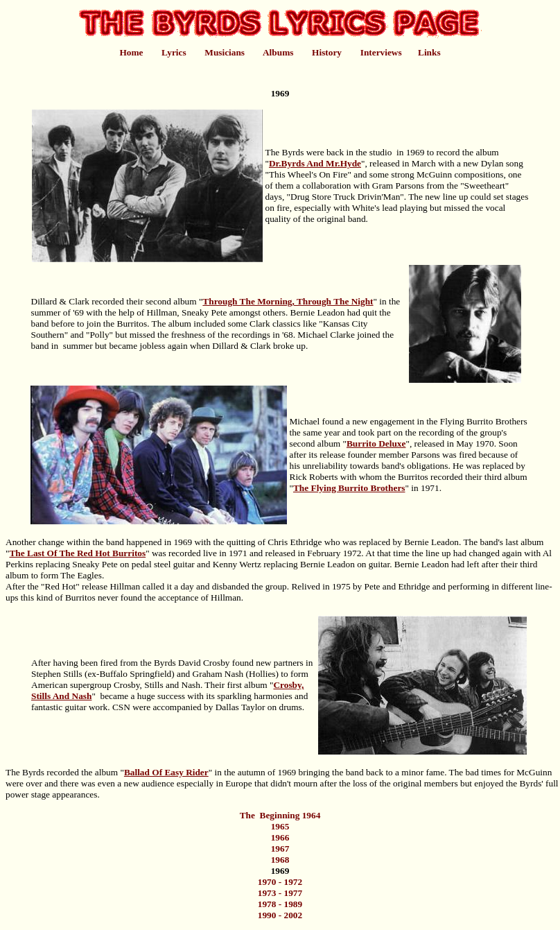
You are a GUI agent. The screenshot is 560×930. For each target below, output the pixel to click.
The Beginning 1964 (280, 815)
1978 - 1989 (280, 904)
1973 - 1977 (280, 893)
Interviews (381, 52)
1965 (280, 826)
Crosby (217, 663)
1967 (280, 849)
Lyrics (174, 52)
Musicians (225, 52)
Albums (278, 52)
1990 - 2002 (280, 915)
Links (429, 52)
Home (131, 52)
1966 (280, 837)
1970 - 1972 (280, 882)
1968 (280, 860)
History (327, 52)
